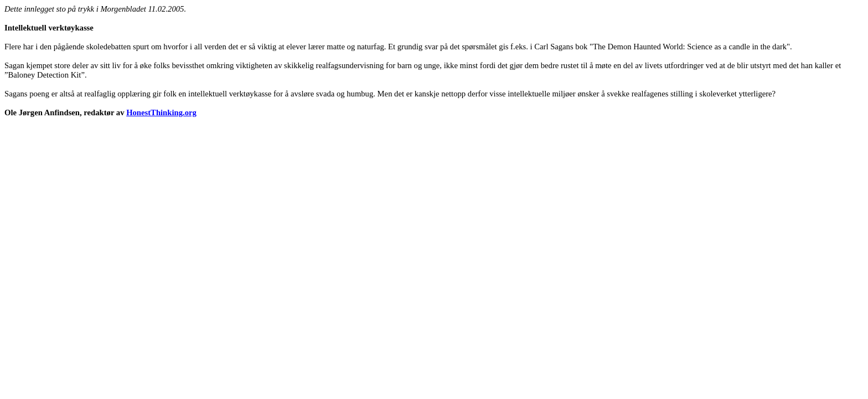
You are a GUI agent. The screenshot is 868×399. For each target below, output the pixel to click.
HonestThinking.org (161, 112)
